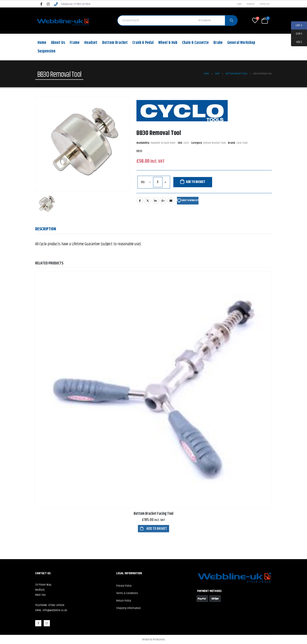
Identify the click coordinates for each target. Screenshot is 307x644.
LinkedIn (155, 201)
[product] (153, 389)
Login (239, 4)
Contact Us (264, 4)
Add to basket (196, 182)
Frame (75, 43)
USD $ (296, 42)
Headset (91, 43)
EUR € (297, 34)
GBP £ (297, 25)
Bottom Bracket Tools (215, 143)
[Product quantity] (158, 182)
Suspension (46, 51)
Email (171, 201)
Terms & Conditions (127, 593)
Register (251, 4)
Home (42, 43)
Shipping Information (128, 608)
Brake (218, 43)
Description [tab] (46, 229)
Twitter (148, 201)
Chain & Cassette (195, 43)
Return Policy (124, 601)
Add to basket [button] (157, 529)
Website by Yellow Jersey (153, 640)
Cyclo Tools (242, 143)
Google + (163, 201)
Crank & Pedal (143, 43)
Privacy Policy (124, 586)
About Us (58, 43)
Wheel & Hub (168, 43)
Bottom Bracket (115, 43)
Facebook (140, 201)
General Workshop (241, 43)
